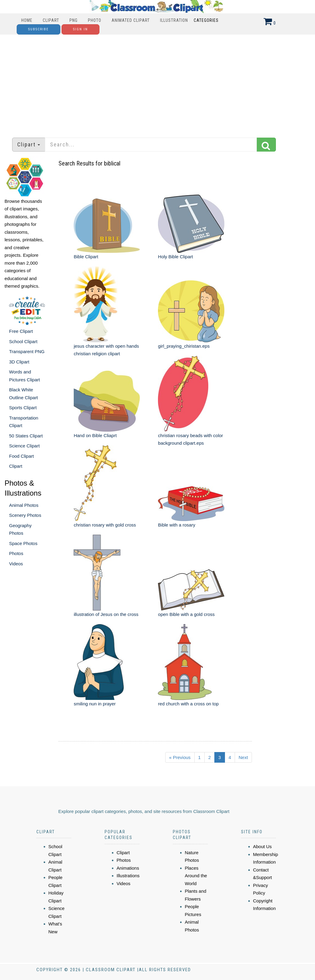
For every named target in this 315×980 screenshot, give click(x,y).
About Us (263, 846)
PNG (74, 20)
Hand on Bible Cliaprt (95, 435)
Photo (95, 20)
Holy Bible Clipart (175, 257)
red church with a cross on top (188, 704)
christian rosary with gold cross (105, 525)
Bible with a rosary (177, 525)
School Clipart (23, 341)
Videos (16, 564)
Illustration (174, 20)
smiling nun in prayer (95, 704)
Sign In (80, 29)
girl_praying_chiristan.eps (184, 346)
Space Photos (23, 543)
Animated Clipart (131, 20)
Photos (16, 553)
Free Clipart (21, 331)
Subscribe (39, 29)
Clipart (51, 20)
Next (243, 757)
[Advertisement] (158, 83)
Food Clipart (22, 456)
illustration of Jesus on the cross (106, 614)
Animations (128, 868)
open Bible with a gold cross (186, 614)
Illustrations (128, 876)
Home (27, 20)
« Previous (180, 757)
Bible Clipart (86, 257)
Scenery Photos (25, 515)
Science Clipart (24, 446)
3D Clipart (19, 362)
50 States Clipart (26, 436)
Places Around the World (196, 876)
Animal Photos (24, 505)
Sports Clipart (23, 408)
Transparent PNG (27, 351)
